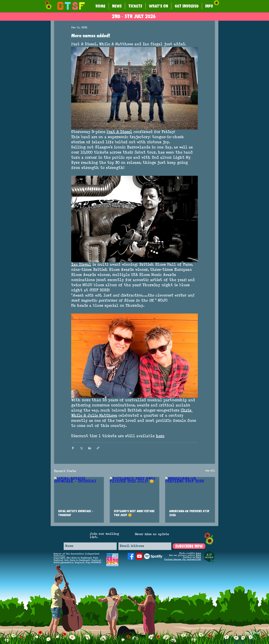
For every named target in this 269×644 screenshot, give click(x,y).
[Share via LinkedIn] (90, 448)
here (198, 553)
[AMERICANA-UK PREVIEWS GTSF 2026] (190, 491)
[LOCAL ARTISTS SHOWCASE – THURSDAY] (79, 491)
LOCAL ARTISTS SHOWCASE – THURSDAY (76, 513)
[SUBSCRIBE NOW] (189, 546)
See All (210, 471)
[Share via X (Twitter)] (81, 448)
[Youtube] (139, 556)
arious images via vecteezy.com (183, 560)
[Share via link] (98, 448)
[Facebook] (131, 556)
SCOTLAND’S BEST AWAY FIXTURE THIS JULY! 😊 (134, 513)
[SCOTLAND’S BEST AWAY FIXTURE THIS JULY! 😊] (135, 491)
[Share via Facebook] (73, 448)
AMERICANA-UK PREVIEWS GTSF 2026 (189, 513)
